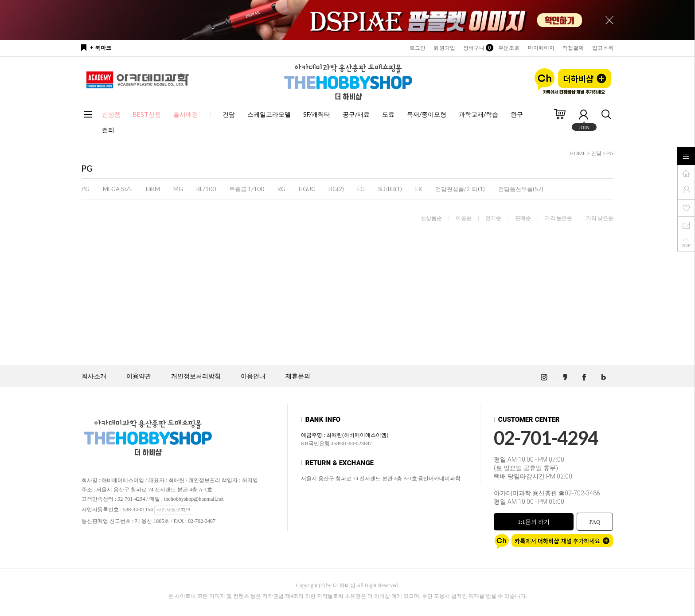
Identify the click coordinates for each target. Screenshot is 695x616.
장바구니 (477, 48)
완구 (517, 114)
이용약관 (139, 376)
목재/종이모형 (427, 114)
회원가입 (444, 48)
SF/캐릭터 (317, 114)
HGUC (307, 189)
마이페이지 (541, 48)
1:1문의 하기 (534, 522)
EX (419, 189)
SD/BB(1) (390, 189)
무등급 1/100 (247, 189)
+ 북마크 (101, 48)
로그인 (418, 48)
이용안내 (253, 376)
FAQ (595, 522)
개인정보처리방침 (196, 376)
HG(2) (336, 189)
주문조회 (509, 48)
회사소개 (94, 376)
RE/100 (206, 189)
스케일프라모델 (269, 114)
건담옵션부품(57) (521, 189)
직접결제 (573, 48)
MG (178, 189)
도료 (388, 114)
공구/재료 (356, 114)
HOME (578, 153)
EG (361, 189)
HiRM (153, 189)
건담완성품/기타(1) (460, 189)
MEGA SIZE (118, 189)
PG (610, 153)
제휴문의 (298, 376)
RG (281, 189)
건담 (229, 114)
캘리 (108, 130)
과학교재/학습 (478, 114)
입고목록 (603, 48)
